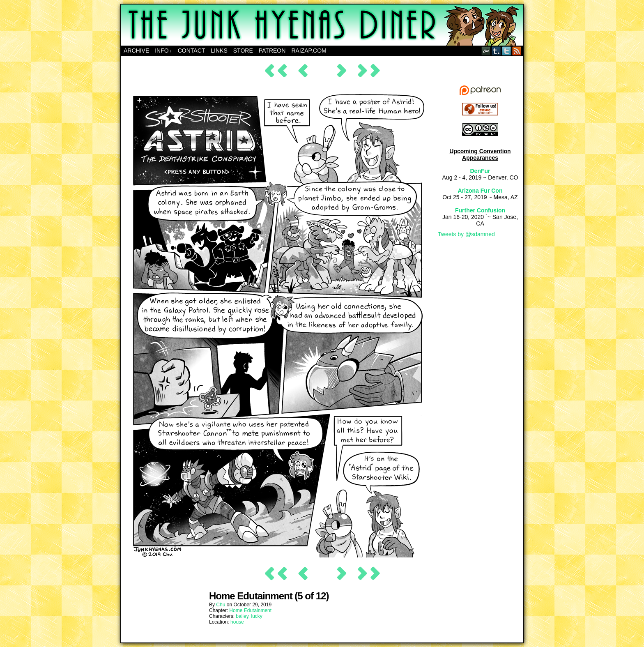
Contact (192, 51)
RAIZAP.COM (309, 51)
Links (219, 51)
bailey (242, 616)
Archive (136, 51)
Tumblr (496, 51)
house (237, 622)
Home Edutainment (250, 610)
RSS (517, 51)
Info (163, 51)
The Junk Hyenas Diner (322, 25)
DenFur (480, 171)
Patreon (272, 51)
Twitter (507, 51)
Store (243, 51)
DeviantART (486, 51)
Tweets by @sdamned (466, 234)
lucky (257, 616)
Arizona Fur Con (480, 191)
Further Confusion (480, 210)
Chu (221, 605)
